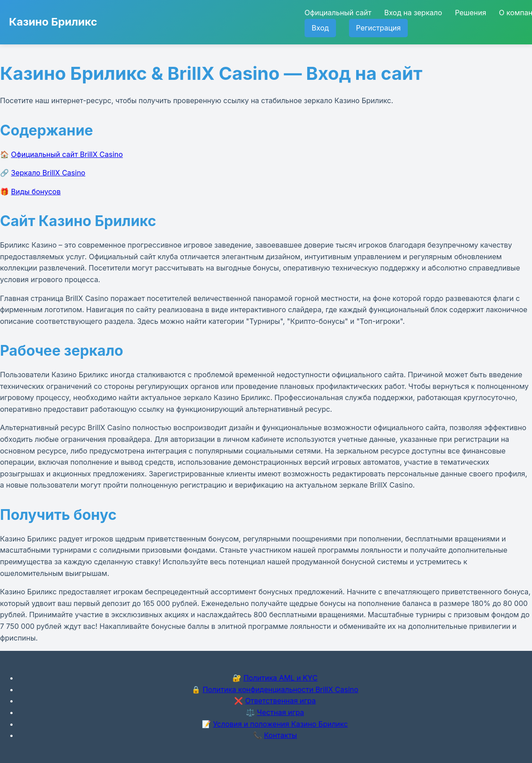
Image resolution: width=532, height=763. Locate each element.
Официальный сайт (338, 13)
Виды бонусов (36, 192)
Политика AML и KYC (281, 678)
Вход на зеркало (413, 13)
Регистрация (379, 28)
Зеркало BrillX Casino (48, 173)
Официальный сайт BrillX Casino (67, 154)
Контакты (280, 735)
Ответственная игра (280, 701)
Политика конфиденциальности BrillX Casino (281, 689)
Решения (471, 13)
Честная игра (281, 712)
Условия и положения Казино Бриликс (281, 724)
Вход (320, 28)
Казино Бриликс (53, 22)
